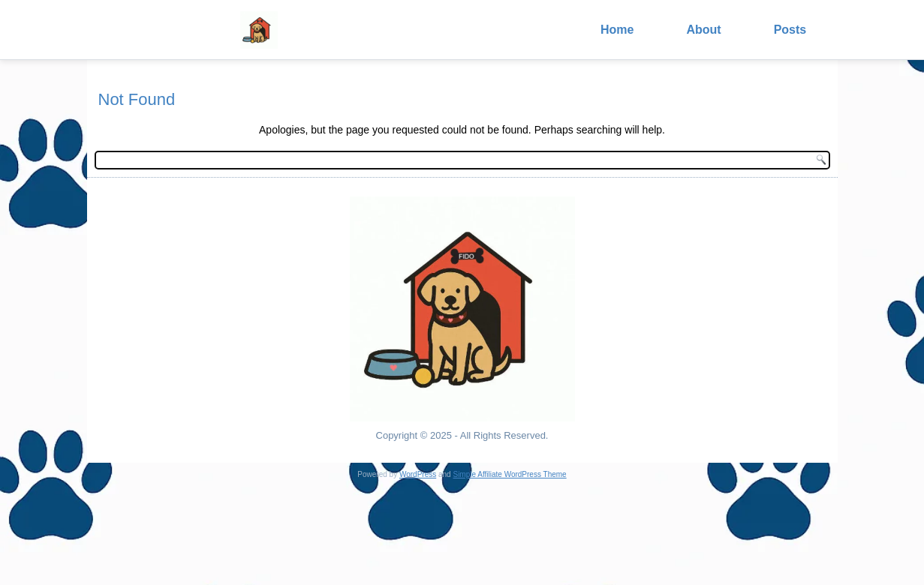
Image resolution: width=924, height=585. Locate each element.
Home (617, 30)
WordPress (418, 474)
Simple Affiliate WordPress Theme (509, 474)
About (703, 30)
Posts (790, 30)
